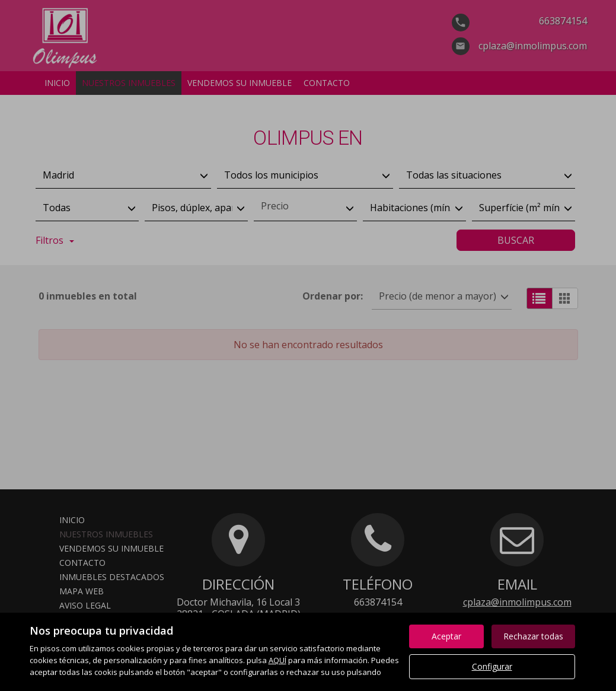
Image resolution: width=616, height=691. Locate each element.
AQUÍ (277, 660)
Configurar (492, 666)
